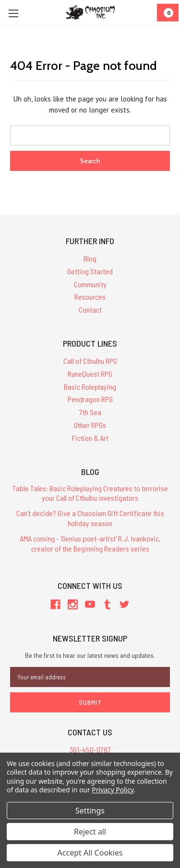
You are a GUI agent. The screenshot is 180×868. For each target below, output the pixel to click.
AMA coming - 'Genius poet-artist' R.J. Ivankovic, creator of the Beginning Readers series (90, 543)
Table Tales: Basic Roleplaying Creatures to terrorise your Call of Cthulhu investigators (90, 493)
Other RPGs (90, 425)
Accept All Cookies (90, 853)
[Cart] (168, 13)
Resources (90, 297)
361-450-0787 (90, 750)
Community (90, 284)
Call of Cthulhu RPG (90, 361)
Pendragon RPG (90, 399)
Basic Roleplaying (90, 387)
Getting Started (90, 271)
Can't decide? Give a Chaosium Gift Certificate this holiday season (90, 518)
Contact (90, 310)
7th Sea (90, 412)
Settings (90, 811)
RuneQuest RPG (90, 374)
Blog (90, 258)
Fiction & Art (90, 438)
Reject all (90, 832)
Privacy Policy (113, 790)
